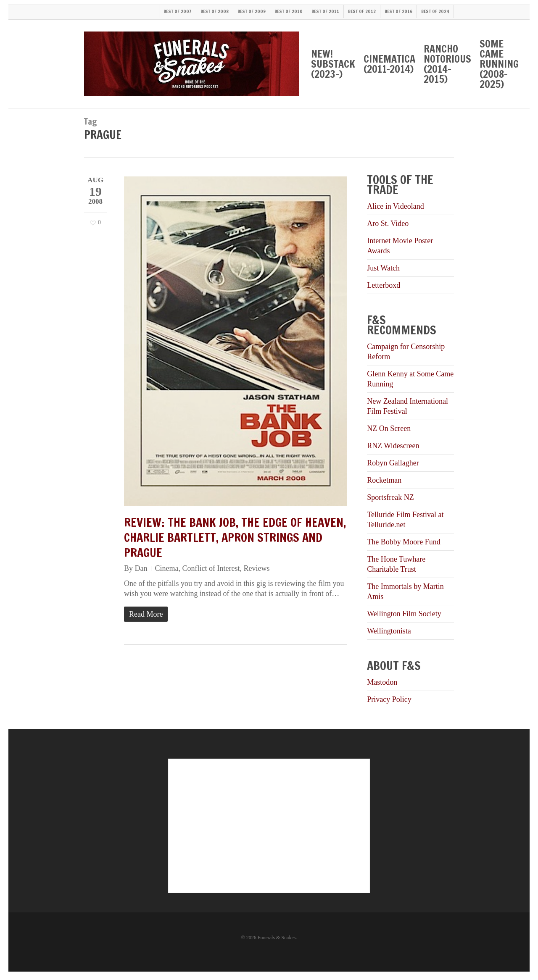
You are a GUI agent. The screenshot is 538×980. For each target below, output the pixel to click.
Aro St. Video (388, 223)
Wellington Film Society (404, 614)
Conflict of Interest (211, 568)
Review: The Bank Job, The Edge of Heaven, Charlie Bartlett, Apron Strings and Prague (235, 537)
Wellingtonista (389, 631)
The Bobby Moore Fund (404, 542)
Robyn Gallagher (393, 463)
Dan (141, 568)
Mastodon (382, 682)
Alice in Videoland (396, 206)
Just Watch (383, 268)
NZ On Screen (389, 428)
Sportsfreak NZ (390, 497)
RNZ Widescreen (393, 446)
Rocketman (384, 480)
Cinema (167, 568)
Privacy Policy (389, 699)
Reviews (256, 568)
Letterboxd (384, 285)
